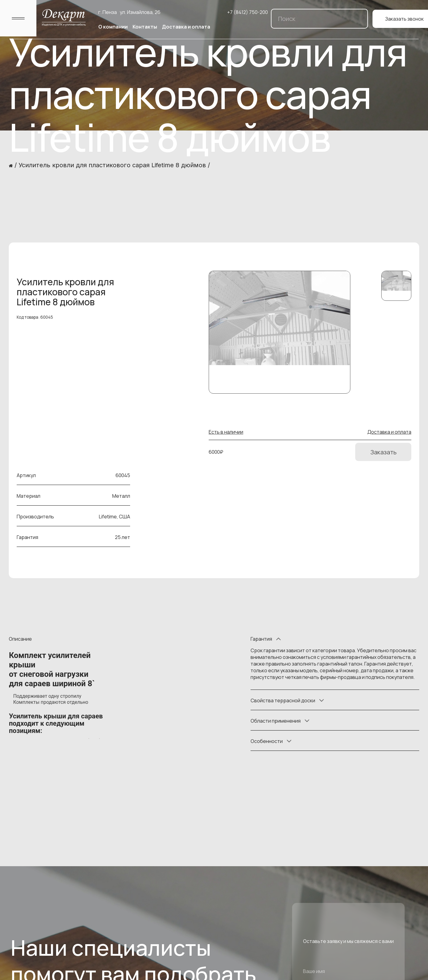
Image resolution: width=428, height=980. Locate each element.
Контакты (145, 27)
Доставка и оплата (186, 27)
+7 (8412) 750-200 (248, 12)
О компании (113, 27)
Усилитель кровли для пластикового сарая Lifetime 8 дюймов (112, 165)
